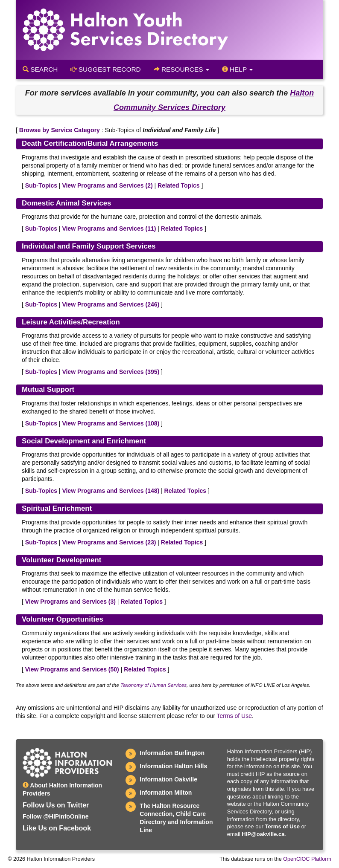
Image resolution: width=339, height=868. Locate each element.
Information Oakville (168, 779)
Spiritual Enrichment (57, 508)
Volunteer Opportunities (63, 619)
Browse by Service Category (60, 130)
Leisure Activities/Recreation (71, 322)
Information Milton (166, 793)
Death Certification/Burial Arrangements (90, 143)
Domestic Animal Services (66, 203)
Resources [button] (181, 69)
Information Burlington (172, 753)
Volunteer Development (61, 560)
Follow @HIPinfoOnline (56, 816)
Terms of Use (234, 716)
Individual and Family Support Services (89, 246)
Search (40, 69)
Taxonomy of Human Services (153, 685)
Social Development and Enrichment (84, 441)
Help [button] (237, 69)
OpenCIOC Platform (307, 859)
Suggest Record (105, 69)
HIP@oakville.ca (263, 834)
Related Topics (179, 185)
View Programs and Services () (107, 185)
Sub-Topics (41, 185)
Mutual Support (48, 389)
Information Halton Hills (173, 766)
